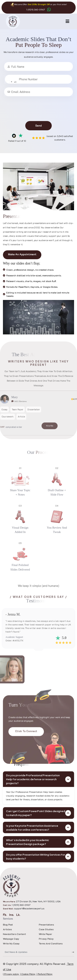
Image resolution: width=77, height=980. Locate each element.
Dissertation (34, 421)
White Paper (45, 934)
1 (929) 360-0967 (36, 9)
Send (38, 125)
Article (21, 428)
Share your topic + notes (20, 504)
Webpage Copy (11, 939)
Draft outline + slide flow (57, 504)
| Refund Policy (44, 974)
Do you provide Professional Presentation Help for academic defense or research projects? (38, 779)
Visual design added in (20, 541)
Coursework (8, 428)
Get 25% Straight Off (39, 4)
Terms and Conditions (51, 943)
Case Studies (46, 929)
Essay (5, 421)
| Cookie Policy (28, 974)
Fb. (5, 915)
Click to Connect (26, 742)
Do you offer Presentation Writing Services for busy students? (38, 856)
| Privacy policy (11, 974)
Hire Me (50, 437)
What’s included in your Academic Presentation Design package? (38, 842)
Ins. (12, 915)
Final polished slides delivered (20, 579)
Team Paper (18, 421)
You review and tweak (57, 541)
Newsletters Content (14, 934)
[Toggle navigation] (67, 21)
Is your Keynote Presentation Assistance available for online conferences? (38, 828)
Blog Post (8, 924)
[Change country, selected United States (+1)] (18, 82)
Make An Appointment (22, 254)
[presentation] (39, 109)
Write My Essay (11, 943)
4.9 (74, 410)
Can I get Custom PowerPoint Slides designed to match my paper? (38, 813)
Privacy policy (46, 939)
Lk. (18, 915)
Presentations (46, 924)
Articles (7, 929)
